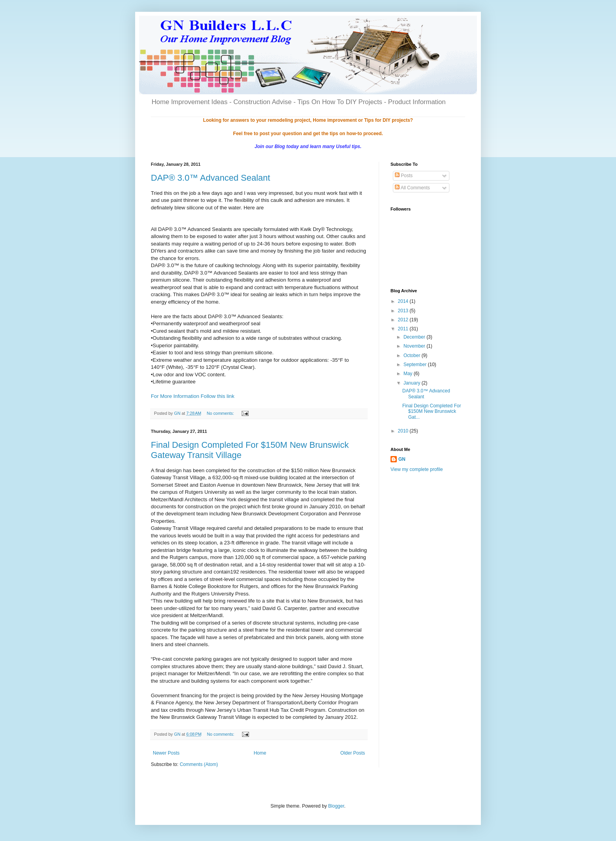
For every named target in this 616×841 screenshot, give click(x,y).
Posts (404, 176)
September (416, 365)
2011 (404, 329)
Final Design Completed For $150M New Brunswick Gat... (432, 411)
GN (402, 459)
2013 (404, 311)
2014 (404, 301)
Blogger (336, 806)
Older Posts (353, 753)
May (409, 374)
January (412, 383)
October (412, 355)
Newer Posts (166, 753)
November (415, 346)
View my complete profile (417, 469)
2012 (404, 320)
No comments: (221, 413)
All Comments (412, 188)
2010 (404, 431)
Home (260, 753)
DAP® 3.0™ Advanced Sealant (211, 178)
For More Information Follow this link (193, 396)
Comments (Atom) (199, 764)
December (415, 337)
